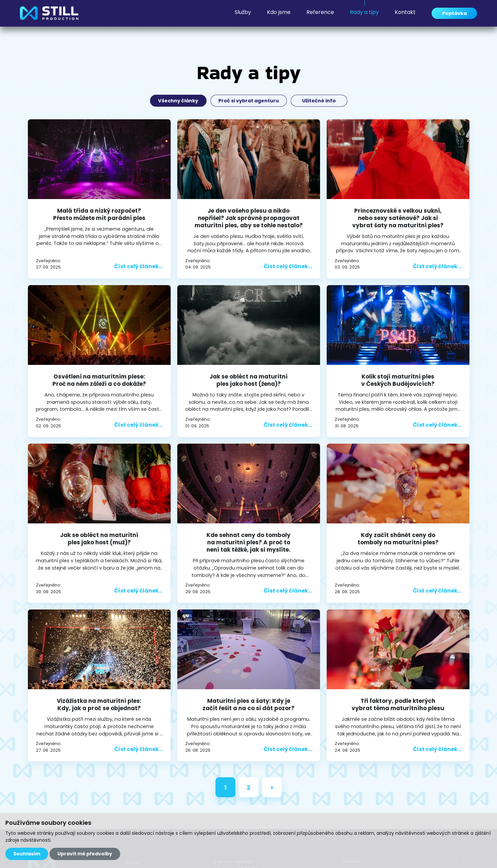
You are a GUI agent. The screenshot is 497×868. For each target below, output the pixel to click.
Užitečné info (321, 101)
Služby (235, 15)
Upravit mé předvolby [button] (85, 854)
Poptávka (451, 15)
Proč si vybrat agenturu (249, 101)
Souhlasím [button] (27, 854)
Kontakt (398, 15)
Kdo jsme (271, 15)
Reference (313, 15)
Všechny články (177, 101)
